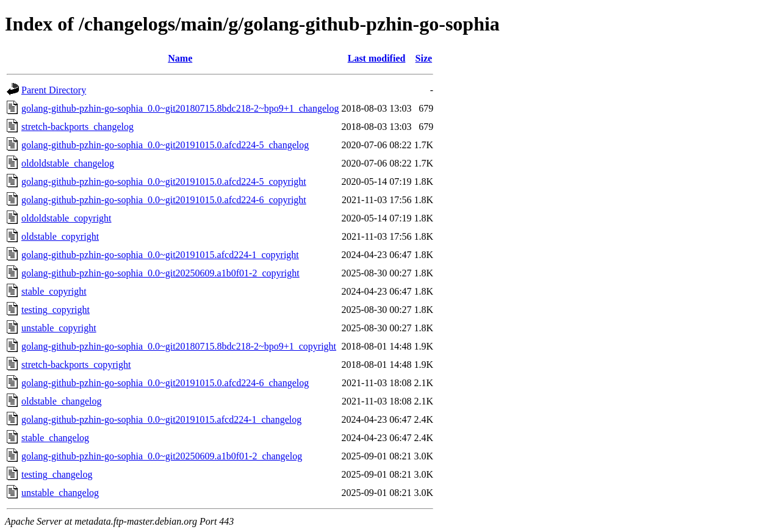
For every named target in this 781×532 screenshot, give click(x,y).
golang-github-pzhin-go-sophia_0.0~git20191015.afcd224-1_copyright (160, 255)
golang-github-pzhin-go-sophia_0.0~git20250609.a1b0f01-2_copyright (160, 273)
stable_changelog (55, 438)
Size (424, 58)
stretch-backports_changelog (77, 127)
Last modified (377, 58)
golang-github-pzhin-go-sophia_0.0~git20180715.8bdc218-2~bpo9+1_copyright (179, 346)
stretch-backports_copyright (76, 365)
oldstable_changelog (62, 401)
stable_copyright (54, 291)
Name (180, 58)
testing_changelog (57, 474)
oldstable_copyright (60, 236)
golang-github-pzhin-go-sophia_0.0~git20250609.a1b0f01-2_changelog (162, 456)
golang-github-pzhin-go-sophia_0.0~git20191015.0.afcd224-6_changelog (165, 383)
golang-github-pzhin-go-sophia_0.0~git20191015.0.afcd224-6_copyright (164, 200)
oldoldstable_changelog (68, 163)
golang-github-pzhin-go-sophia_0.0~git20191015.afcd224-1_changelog (161, 419)
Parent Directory (54, 90)
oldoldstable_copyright (67, 218)
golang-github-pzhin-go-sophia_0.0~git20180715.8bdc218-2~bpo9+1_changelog (180, 108)
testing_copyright (56, 310)
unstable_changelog (60, 493)
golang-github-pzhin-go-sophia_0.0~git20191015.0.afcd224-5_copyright (164, 182)
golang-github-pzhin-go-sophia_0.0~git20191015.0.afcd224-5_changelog (165, 145)
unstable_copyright (59, 328)
